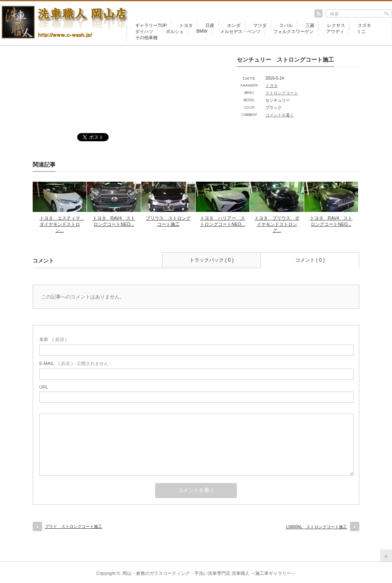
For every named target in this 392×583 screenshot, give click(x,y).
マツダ (260, 25)
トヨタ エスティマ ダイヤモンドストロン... (62, 224)
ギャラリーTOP (151, 25)
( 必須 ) (53, 339)
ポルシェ (175, 31)
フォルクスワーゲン (293, 31)
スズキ (364, 25)
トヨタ (186, 25)
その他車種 (146, 38)
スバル (286, 25)
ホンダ (234, 25)
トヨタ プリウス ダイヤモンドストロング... (277, 224)
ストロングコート (282, 93)
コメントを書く (280, 115)
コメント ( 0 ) (310, 260)
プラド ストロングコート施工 (73, 526)
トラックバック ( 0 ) (212, 260)
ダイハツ (144, 31)
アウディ (335, 31)
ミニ (361, 31)
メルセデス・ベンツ (240, 31)
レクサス (336, 25)
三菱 (310, 25)
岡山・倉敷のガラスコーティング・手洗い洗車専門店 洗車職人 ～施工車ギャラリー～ (209, 573)
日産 (210, 25)
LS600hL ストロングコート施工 (316, 527)
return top (386, 555)
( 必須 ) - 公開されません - (75, 363)
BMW (202, 31)
